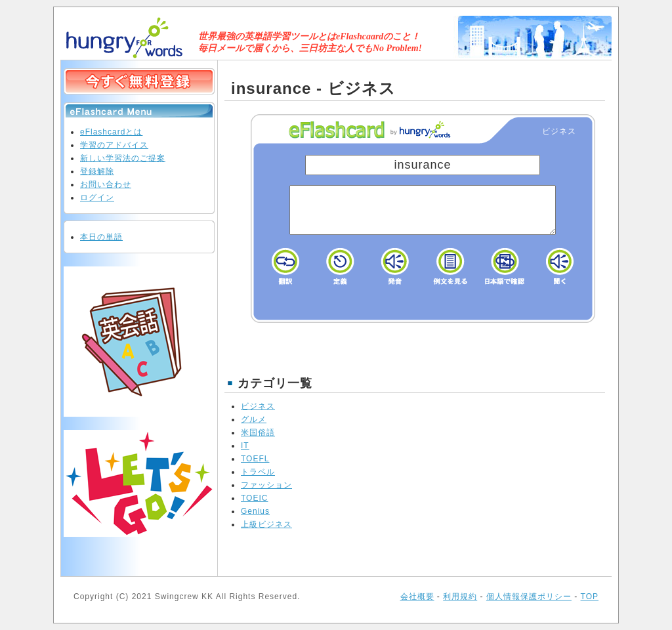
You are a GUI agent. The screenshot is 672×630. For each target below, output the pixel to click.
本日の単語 (101, 237)
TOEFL (255, 459)
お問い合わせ (106, 184)
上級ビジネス (266, 524)
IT (245, 446)
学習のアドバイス (114, 145)
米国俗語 (258, 432)
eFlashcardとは (111, 132)
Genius (255, 511)
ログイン (97, 198)
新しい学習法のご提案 (123, 158)
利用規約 (460, 597)
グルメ (254, 419)
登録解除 (97, 171)
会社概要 (417, 597)
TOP (590, 597)
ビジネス (258, 406)
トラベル (258, 472)
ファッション (266, 485)
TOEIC (254, 498)
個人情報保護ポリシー (529, 597)
